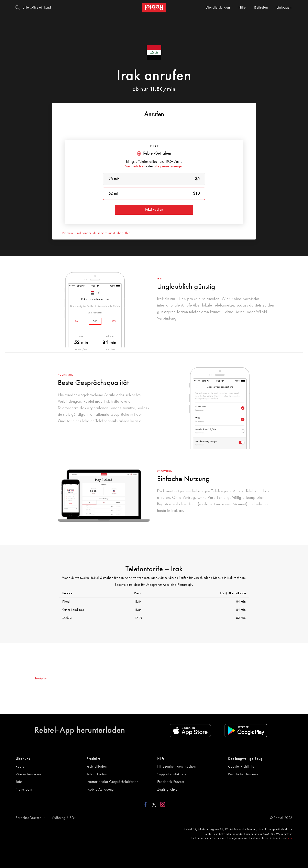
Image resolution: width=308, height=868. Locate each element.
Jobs (19, 782)
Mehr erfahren (135, 166)
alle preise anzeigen (169, 166)
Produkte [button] (94, 759)
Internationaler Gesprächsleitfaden (112, 782)
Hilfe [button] (161, 759)
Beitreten (261, 8)
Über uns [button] (23, 759)
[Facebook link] (147, 804)
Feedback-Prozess (171, 782)
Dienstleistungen (218, 8)
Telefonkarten (97, 774)
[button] (29, 818)
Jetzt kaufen (154, 210)
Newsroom (24, 790)
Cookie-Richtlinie (241, 767)
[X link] (154, 804)
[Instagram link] (162, 804)
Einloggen (284, 8)
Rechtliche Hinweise (243, 774)
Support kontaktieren (173, 774)
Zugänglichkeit (168, 790)
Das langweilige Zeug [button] (245, 759)
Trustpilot (41, 679)
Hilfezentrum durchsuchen (176, 767)
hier (290, 838)
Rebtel (20, 767)
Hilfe (242, 8)
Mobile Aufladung (100, 790)
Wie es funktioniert (30, 774)
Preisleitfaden (97, 767)
